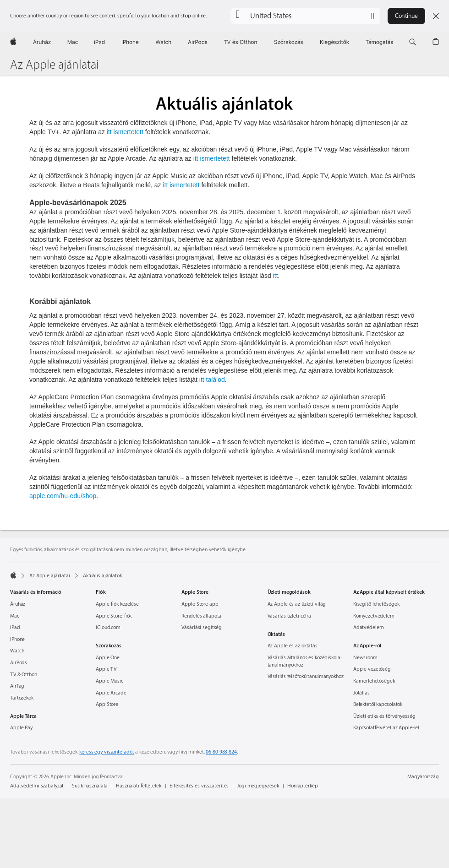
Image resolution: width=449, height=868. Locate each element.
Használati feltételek (138, 786)
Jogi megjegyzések (258, 786)
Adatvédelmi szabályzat (37, 786)
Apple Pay (21, 728)
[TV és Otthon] (241, 42)
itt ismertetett (125, 132)
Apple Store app (200, 604)
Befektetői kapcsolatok (378, 704)
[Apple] (13, 42)
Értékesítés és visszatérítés (199, 786)
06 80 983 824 (221, 752)
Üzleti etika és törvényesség (384, 716)
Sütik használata (90, 786)
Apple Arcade (111, 693)
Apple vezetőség (372, 669)
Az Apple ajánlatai (55, 65)
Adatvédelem (369, 627)
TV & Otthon (24, 675)
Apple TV (106, 669)
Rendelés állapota (201, 616)
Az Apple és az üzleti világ (297, 604)
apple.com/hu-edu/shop (63, 496)
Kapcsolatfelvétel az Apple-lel (386, 728)
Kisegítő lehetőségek (376, 604)
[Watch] (163, 42)
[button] (305, 16)
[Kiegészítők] (334, 42)
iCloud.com (108, 627)
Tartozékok (22, 698)
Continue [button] (406, 16)
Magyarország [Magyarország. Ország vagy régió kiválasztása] (423, 777)
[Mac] (73, 42)
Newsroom (365, 658)
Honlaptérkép (303, 786)
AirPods (19, 663)
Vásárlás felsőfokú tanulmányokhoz (306, 676)
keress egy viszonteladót (107, 752)
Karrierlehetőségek (374, 681)
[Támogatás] (379, 42)
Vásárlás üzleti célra (289, 616)
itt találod (212, 380)
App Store (107, 704)
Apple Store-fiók (114, 616)
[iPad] (99, 42)
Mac (15, 616)
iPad (15, 627)
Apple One (108, 658)
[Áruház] (42, 42)
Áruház (18, 604)
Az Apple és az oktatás (293, 646)
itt (276, 276)
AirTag (17, 686)
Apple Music (110, 681)
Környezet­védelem (374, 616)
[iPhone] (130, 42)
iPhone (17, 639)
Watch (17, 651)
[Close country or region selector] (436, 16)
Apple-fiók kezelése (117, 604)
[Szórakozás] (289, 42)
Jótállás (361, 693)
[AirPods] (198, 42)
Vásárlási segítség (202, 627)
